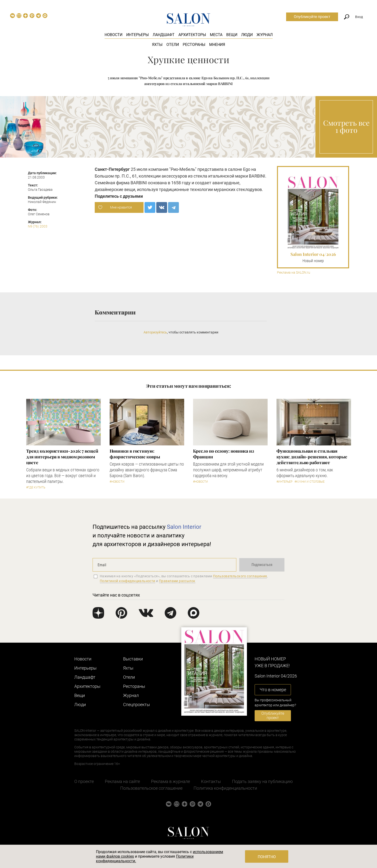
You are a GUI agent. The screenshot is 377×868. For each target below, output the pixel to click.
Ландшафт (164, 35)
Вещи (232, 35)
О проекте (84, 781)
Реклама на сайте (122, 781)
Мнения (217, 45)
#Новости (117, 482)
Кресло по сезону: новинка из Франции (224, 454)
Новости (113, 35)
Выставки (133, 659)
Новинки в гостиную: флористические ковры (135, 454)
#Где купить (36, 487)
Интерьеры (138, 35)
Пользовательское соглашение (151, 788)
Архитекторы (192, 35)
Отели (173, 45)
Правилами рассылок (177, 581)
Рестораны (194, 45)
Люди (247, 35)
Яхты (157, 45)
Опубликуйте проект (312, 17)
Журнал (265, 35)
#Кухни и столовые (310, 482)
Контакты (211, 781)
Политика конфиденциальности (225, 788)
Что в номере (273, 690)
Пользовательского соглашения (240, 576)
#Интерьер (284, 482)
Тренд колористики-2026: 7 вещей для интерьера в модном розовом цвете (62, 457)
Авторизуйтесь (155, 332)
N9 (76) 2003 (38, 226)
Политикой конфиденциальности (128, 581)
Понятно (267, 857)
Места (216, 35)
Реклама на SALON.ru (294, 273)
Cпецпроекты (137, 705)
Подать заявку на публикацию (262, 781)
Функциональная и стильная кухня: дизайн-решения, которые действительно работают (312, 457)
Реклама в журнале (170, 781)
